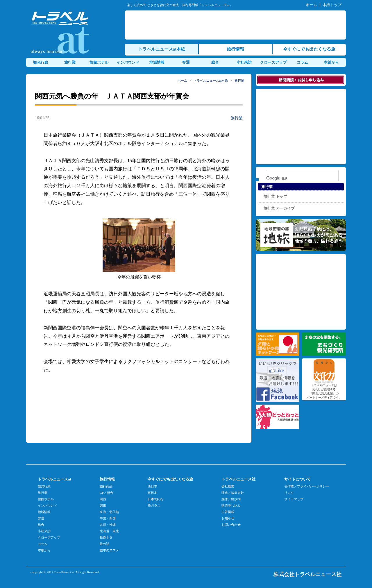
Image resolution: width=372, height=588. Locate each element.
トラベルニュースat (54, 479)
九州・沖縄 (108, 525)
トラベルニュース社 (238, 479)
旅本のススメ (109, 550)
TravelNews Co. (65, 572)
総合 (215, 62)
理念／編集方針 (233, 493)
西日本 (152, 486)
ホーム (311, 5)
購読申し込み (231, 505)
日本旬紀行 (156, 499)
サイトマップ (294, 499)
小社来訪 (244, 62)
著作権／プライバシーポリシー (307, 486)
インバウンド (128, 62)
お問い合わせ (231, 525)
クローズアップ (273, 62)
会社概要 (228, 486)
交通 (186, 62)
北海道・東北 (109, 531)
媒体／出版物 (231, 499)
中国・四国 (108, 518)
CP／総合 (106, 493)
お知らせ (228, 518)
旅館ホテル (99, 62)
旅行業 (70, 62)
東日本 (152, 493)
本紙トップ (332, 5)
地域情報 (157, 62)
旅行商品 (106, 486)
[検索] (295, 178)
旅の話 (104, 544)
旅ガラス (154, 505)
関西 (103, 499)
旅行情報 (235, 49)
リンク (289, 493)
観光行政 (41, 62)
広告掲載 (228, 512)
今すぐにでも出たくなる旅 (309, 49)
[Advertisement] (237, 25)
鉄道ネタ (106, 537)
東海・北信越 (109, 512)
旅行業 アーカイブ (279, 208)
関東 (103, 505)
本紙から (331, 62)
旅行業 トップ (275, 196)
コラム (302, 62)
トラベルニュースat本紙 (162, 49)
